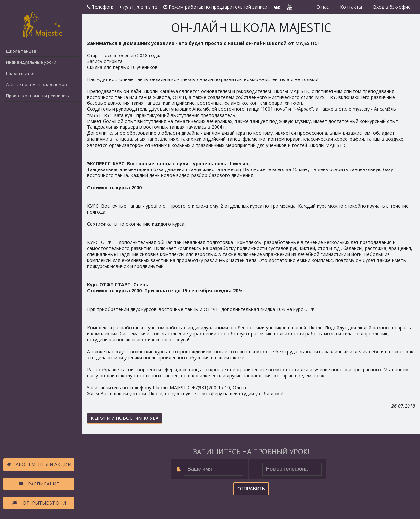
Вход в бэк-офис (392, 7)
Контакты (351, 7)
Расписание (39, 484)
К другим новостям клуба (125, 418)
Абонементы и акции (39, 464)
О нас (323, 7)
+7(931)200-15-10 (138, 7)
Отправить (251, 489)
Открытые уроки (39, 503)
